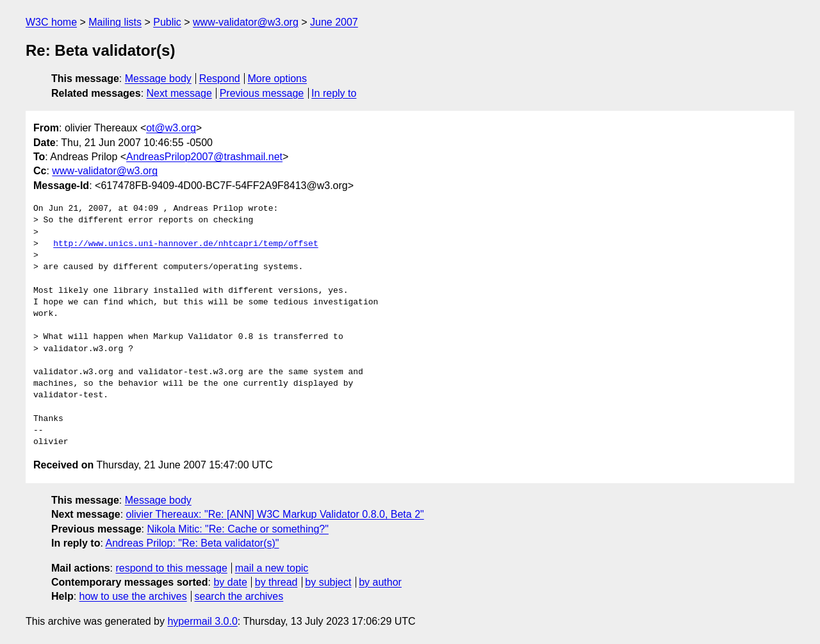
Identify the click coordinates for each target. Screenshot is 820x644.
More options (278, 78)
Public (167, 22)
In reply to (334, 93)
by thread (276, 582)
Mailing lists (115, 22)
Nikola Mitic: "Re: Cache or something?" (237, 529)
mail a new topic (272, 568)
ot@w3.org (171, 128)
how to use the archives (133, 596)
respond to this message (171, 568)
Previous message (262, 93)
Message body (158, 78)
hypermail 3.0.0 (202, 621)
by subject (328, 582)
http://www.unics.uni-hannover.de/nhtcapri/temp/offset (185, 244)
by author (380, 582)
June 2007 (334, 22)
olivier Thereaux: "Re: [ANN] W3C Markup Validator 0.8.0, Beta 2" (275, 514)
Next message (179, 93)
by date (230, 582)
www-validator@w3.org (246, 22)
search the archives (239, 596)
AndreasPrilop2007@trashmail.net (204, 157)
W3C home (51, 22)
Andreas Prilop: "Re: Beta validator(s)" (192, 543)
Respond (220, 78)
